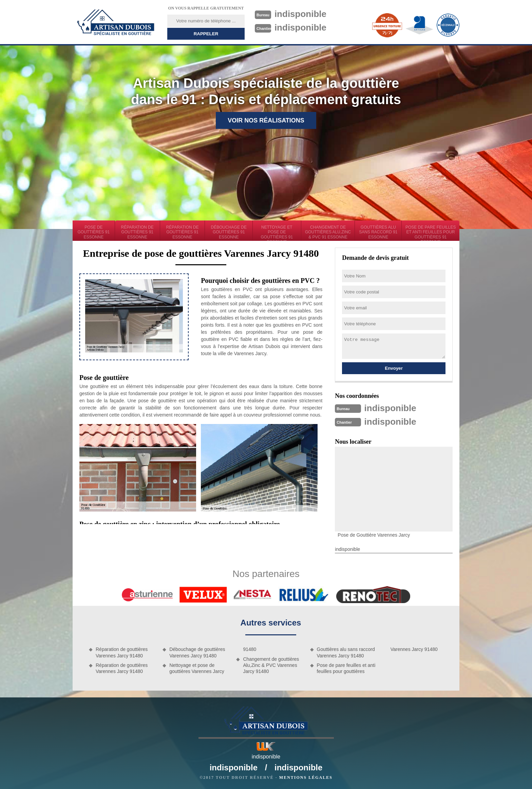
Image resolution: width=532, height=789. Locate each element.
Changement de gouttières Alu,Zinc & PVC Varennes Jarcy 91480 (271, 665)
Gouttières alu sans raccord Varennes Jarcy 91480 (346, 652)
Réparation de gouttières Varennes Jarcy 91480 (122, 652)
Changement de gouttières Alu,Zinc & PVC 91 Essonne (328, 232)
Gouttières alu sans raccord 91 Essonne (378, 232)
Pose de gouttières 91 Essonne (94, 232)
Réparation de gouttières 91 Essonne (137, 232)
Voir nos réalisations (266, 120)
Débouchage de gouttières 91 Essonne (229, 232)
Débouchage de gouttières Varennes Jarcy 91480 (197, 652)
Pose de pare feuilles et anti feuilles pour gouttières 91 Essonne (431, 233)
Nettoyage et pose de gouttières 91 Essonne (277, 233)
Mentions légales (306, 777)
